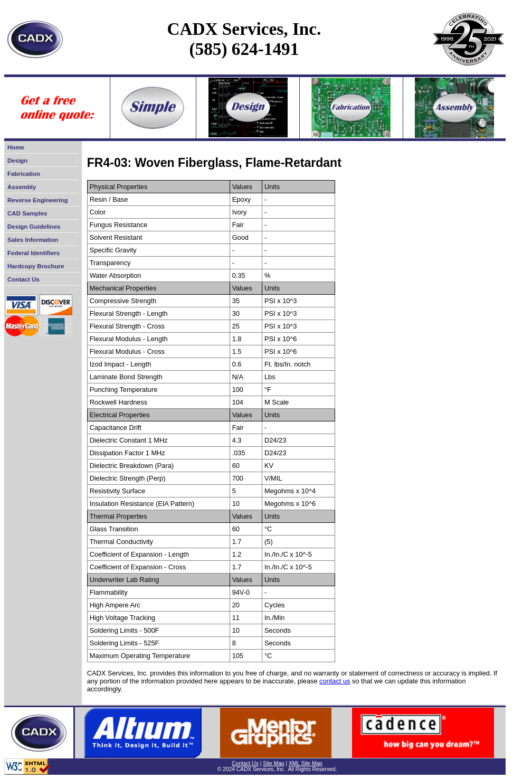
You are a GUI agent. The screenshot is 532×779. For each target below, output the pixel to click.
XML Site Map (306, 763)
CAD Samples (27, 213)
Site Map (273, 763)
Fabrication (24, 174)
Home (16, 147)
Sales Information (33, 240)
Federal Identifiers (34, 253)
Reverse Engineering (38, 200)
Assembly (22, 187)
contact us (335, 681)
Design (17, 161)
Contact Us (23, 279)
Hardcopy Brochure (36, 266)
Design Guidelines (34, 227)
